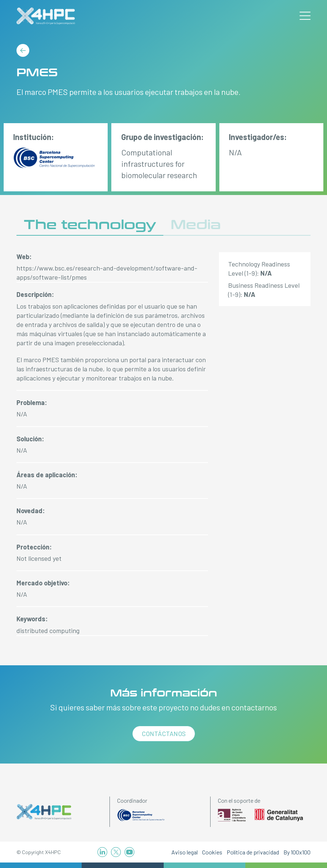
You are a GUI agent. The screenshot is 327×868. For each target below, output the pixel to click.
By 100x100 (297, 852)
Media (196, 225)
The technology (90, 225)
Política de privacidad (253, 852)
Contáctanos (164, 733)
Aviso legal (185, 852)
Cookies (212, 852)
